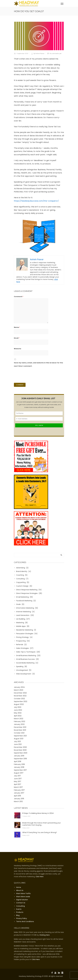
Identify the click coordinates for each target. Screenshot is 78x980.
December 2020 (20, 747)
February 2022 (19, 721)
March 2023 (19, 690)
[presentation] (31, 375)
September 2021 (20, 736)
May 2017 (18, 781)
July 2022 (18, 707)
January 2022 (19, 724)
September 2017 (20, 770)
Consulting (20, 906)
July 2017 (17, 776)
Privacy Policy (22, 918)
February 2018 (19, 764)
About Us (20, 890)
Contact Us (21, 903)
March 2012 (18, 801)
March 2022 (19, 719)
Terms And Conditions (25, 921)
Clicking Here (44, 935)
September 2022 (21, 701)
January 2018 (19, 767)
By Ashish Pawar (39, 53)
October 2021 (19, 733)
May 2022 (18, 713)
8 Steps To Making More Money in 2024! (38, 813)
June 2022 (18, 710)
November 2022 (20, 696)
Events (19, 909)
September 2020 (21, 753)
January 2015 (19, 799)
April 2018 (18, 761)
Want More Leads (23, 897)
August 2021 (19, 739)
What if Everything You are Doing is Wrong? (40, 832)
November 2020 (20, 750)
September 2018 (20, 759)
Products (20, 912)
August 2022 (19, 704)
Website (18, 349)
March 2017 (18, 787)
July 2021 (17, 741)
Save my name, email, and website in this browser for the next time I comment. (38, 364)
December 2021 (20, 727)
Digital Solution (22, 900)
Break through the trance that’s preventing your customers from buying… (42, 824)
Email (17, 338)
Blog (18, 915)
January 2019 (19, 756)
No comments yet (56, 53)
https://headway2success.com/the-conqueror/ (36, 201)
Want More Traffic (23, 893)
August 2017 (19, 773)
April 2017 (18, 784)
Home (19, 887)
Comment (19, 297)
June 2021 (18, 744)
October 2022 (19, 699)
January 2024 (19, 687)
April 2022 (18, 716)
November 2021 (20, 730)
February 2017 (19, 790)
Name (17, 327)
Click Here (40, 877)
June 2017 (18, 779)
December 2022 (20, 693)
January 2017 (19, 793)
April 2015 (17, 796)
